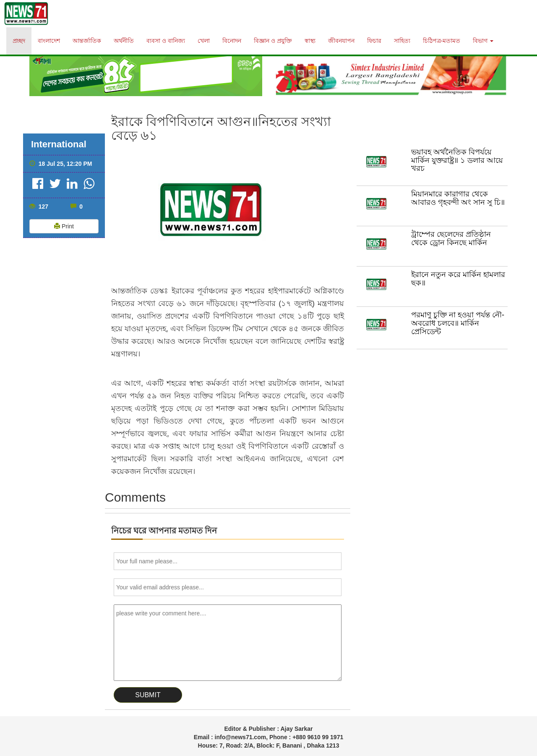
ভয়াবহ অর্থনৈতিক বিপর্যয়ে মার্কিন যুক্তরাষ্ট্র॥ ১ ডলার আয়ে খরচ (457, 160)
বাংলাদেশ (49, 41)
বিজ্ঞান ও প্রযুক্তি (273, 41)
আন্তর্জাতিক (87, 41)
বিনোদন (232, 41)
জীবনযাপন (341, 41)
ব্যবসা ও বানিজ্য (166, 41)
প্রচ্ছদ (19, 41)
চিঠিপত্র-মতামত (442, 41)
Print (64, 226)
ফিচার (374, 41)
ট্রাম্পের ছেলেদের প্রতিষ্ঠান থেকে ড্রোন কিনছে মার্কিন (451, 238)
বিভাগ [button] (483, 41)
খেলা (204, 41)
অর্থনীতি (124, 41)
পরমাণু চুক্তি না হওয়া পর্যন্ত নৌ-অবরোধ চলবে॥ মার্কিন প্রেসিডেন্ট (458, 323)
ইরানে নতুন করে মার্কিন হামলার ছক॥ (458, 279)
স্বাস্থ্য (310, 41)
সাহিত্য (402, 41)
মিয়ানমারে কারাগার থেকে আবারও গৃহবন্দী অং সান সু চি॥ (458, 198)
